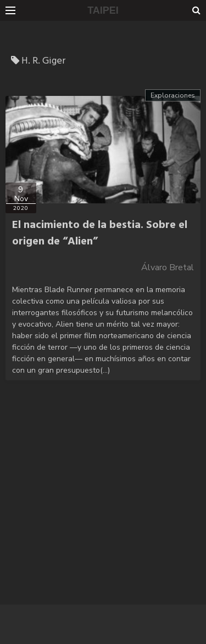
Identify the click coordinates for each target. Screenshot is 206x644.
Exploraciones (173, 95)
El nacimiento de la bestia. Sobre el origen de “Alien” (100, 233)
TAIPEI (103, 10)
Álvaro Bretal (168, 267)
